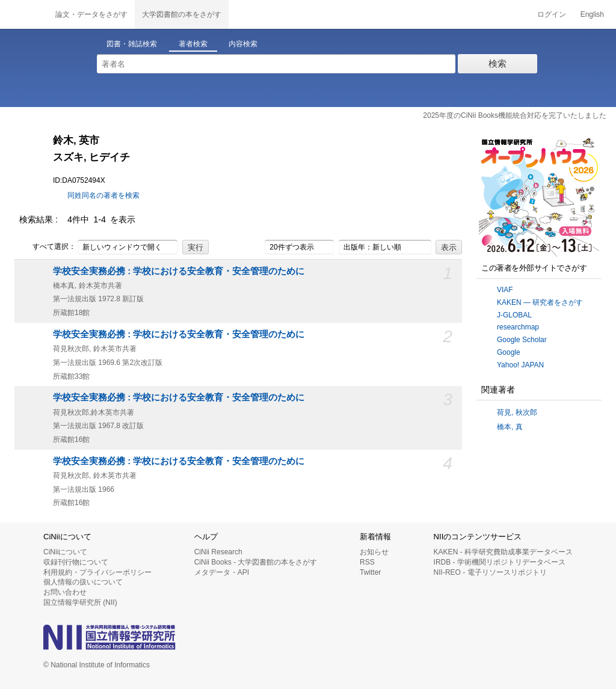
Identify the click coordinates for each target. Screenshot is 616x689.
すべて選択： (48, 247)
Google (509, 352)
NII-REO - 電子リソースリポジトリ (490, 572)
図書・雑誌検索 (132, 44)
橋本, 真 (510, 427)
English (592, 14)
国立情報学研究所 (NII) (80, 602)
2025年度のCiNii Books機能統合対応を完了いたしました (515, 115)
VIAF (505, 290)
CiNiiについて (65, 552)
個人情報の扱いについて (83, 582)
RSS (367, 562)
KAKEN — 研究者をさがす (540, 302)
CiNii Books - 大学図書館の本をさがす (256, 562)
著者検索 (193, 44)
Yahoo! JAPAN (520, 365)
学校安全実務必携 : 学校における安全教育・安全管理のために (179, 271)
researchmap (518, 327)
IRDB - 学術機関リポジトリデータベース (500, 562)
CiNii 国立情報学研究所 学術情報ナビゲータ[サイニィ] (24, 14)
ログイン (552, 14)
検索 (497, 63)
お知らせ (374, 552)
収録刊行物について (76, 562)
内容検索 (243, 44)
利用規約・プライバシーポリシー (97, 572)
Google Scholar (522, 340)
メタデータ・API (222, 572)
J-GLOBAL (514, 315)
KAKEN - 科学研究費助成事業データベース (503, 552)
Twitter (370, 572)
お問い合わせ (65, 592)
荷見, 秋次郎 (517, 412)
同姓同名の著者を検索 (103, 195)
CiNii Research (218, 552)
